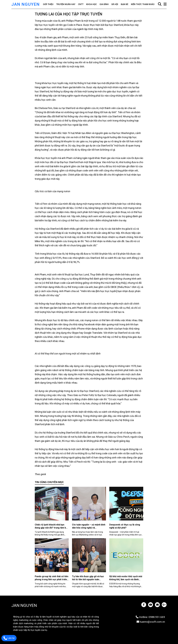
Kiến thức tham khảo (143, 4)
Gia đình (104, 4)
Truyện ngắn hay (66, 4)
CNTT (81, 4)
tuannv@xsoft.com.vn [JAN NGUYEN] (151, 622)
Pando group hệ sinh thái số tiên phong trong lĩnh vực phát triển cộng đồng (52, 579)
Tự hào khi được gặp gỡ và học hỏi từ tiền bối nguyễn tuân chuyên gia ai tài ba (88, 579)
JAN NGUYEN (26, 4)
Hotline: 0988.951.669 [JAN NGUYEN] (150, 617)
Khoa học (92, 4)
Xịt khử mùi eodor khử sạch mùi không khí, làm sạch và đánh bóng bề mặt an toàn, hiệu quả (126, 579)
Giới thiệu (48, 4)
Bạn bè (125, 4)
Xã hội (115, 4)
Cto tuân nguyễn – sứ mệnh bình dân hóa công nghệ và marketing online (89, 528)
